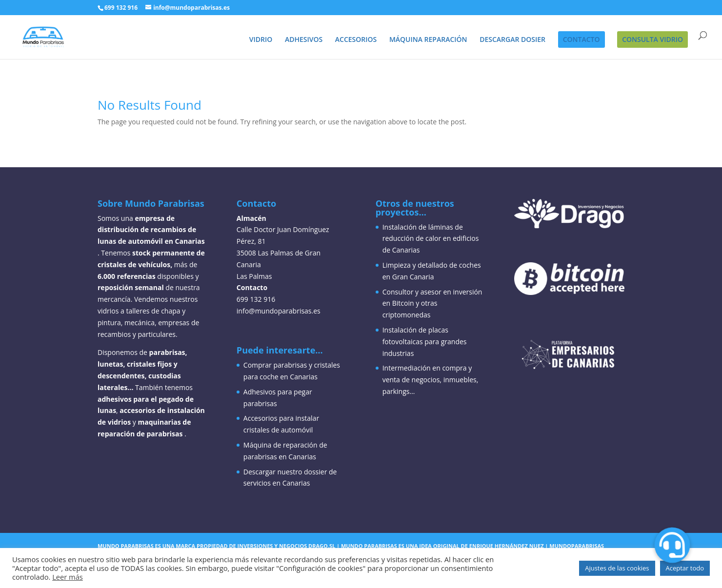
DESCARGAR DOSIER (512, 40)
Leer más (68, 577)
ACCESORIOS (356, 40)
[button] (672, 545)
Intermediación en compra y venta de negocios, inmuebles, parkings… (431, 380)
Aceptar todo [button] (685, 568)
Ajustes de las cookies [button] (617, 568)
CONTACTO (582, 39)
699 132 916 (121, 8)
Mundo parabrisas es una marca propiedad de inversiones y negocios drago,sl (216, 546)
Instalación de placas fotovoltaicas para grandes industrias (425, 342)
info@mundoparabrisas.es (279, 311)
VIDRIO (261, 40)
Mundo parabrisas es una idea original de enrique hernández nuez (442, 546)
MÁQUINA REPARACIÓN (428, 40)
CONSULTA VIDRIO (652, 39)
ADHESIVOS (304, 40)
